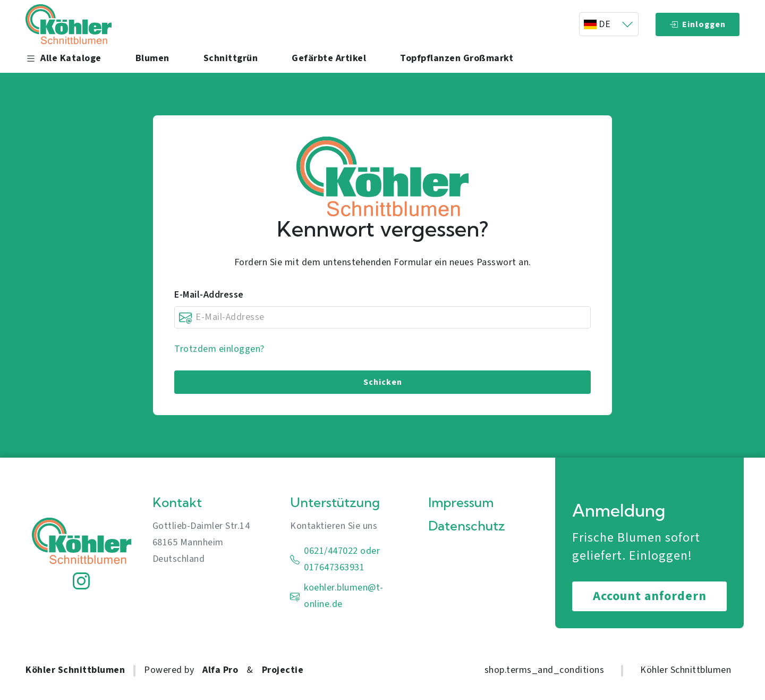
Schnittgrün (231, 58)
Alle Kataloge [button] (63, 58)
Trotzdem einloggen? (219, 349)
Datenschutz (467, 526)
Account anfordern (650, 596)
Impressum (461, 503)
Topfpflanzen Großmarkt (457, 58)
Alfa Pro (220, 670)
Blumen (152, 58)
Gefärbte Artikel (329, 58)
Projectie (283, 670)
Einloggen (698, 24)
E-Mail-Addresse (209, 295)
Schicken (383, 382)
